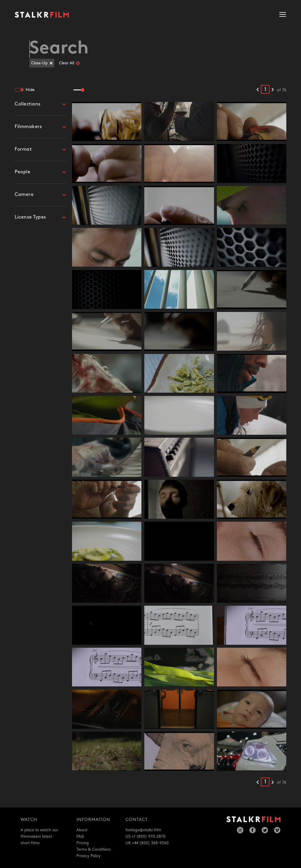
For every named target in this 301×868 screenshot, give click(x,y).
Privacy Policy (88, 856)
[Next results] (273, 90)
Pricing (83, 843)
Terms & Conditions (94, 849)
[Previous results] (258, 90)
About (82, 830)
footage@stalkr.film (143, 830)
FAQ (80, 837)
